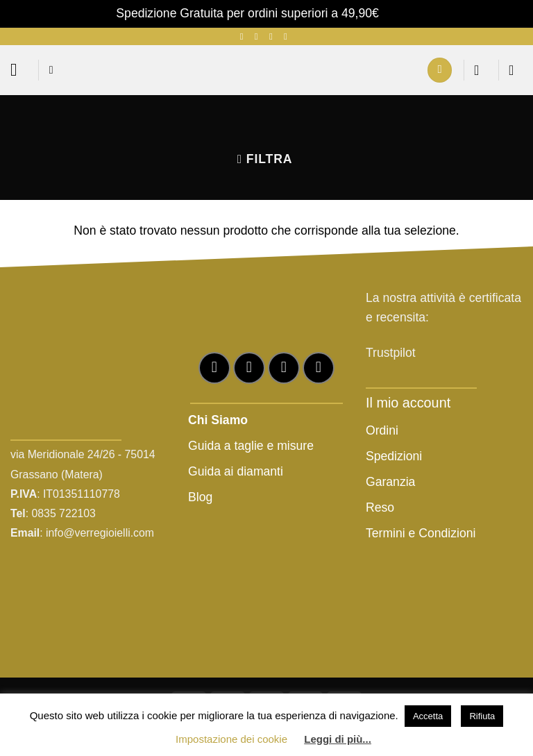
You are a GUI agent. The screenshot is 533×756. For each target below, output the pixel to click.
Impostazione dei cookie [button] (231, 739)
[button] (20, 70)
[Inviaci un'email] (274, 36)
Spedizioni (394, 456)
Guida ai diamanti (236, 471)
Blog (200, 497)
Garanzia (390, 482)
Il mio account (408, 403)
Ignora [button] (400, 13)
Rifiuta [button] (482, 716)
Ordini (382, 430)
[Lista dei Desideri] (481, 70)
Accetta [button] (428, 716)
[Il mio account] (440, 70)
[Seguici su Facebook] (245, 36)
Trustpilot (391, 353)
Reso (382, 507)
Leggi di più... (338, 739)
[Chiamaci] (288, 36)
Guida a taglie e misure (251, 446)
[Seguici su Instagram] (259, 36)
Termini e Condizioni (421, 533)
